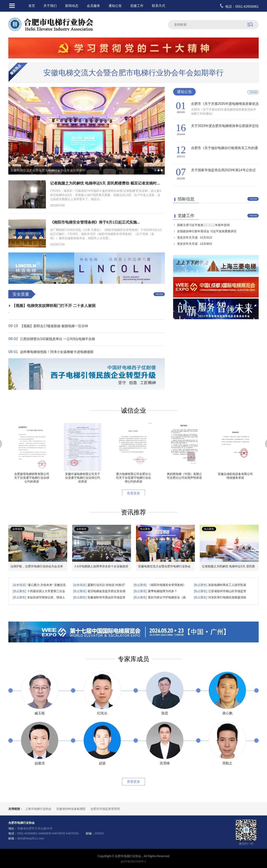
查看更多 (133, 493)
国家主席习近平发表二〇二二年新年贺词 (203, 225)
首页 (32, 6)
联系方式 (159, 6)
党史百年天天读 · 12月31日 (195, 237)
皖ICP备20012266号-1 (133, 862)
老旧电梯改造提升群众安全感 (106, 591)
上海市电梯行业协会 (38, 809)
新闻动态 (72, 6)
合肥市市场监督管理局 (105, 809)
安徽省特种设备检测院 (71, 809)
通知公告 (115, 6)
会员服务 (93, 6)
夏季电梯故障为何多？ (162, 591)
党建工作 (137, 6)
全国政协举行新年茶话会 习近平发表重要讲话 (207, 231)
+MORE (159, 294)
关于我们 (50, 6)
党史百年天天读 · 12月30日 (195, 244)
